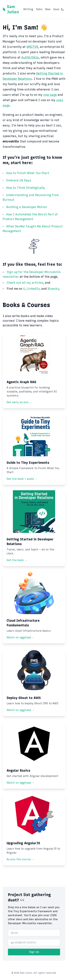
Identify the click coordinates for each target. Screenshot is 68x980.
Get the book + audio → (22, 479)
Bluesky (53, 289)
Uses (56, 9)
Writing (28, 9)
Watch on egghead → (21, 637)
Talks (39, 9)
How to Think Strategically (26, 188)
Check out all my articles (25, 283)
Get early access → (19, 402)
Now (48, 9)
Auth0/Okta (30, 57)
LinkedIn (33, 289)
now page (50, 95)
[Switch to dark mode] (62, 9)
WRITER (32, 47)
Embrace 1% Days (19, 180)
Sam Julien (13, 9)
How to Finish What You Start (28, 173)
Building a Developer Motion (27, 207)
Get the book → (17, 560)
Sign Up (34, 952)
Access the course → (20, 859)
